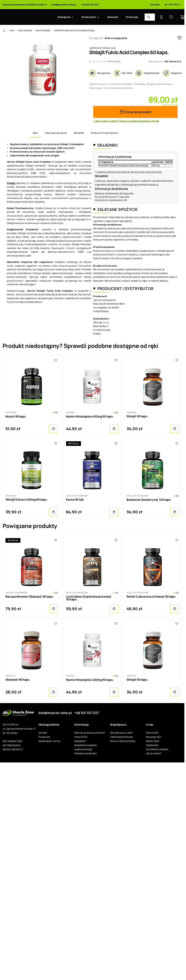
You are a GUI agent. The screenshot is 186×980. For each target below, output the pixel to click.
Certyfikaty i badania (157, 749)
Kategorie (64, 17)
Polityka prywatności (86, 753)
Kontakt (155, 5)
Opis (35, 133)
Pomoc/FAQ (81, 737)
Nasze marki (152, 741)
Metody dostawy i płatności (90, 733)
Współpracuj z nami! (121, 733)
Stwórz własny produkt (123, 741)
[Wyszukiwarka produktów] (150, 17)
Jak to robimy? (154, 753)
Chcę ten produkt (135, 112)
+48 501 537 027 (90, 5)
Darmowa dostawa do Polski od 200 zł (25, 5)
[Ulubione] (56, 360)
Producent (44, 737)
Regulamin (80, 741)
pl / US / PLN (173, 5)
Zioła (12, 30)
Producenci (89, 17)
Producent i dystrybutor (105, 133)
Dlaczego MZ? (154, 737)
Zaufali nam (152, 745)
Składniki (79, 133)
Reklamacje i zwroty (49, 741)
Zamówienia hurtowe (122, 737)
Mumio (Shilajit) (43, 30)
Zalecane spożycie (56, 133)
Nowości (113, 17)
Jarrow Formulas (102, 48)
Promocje (132, 17)
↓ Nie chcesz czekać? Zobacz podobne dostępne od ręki (126, 121)
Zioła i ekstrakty (25, 30)
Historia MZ (152, 733)
